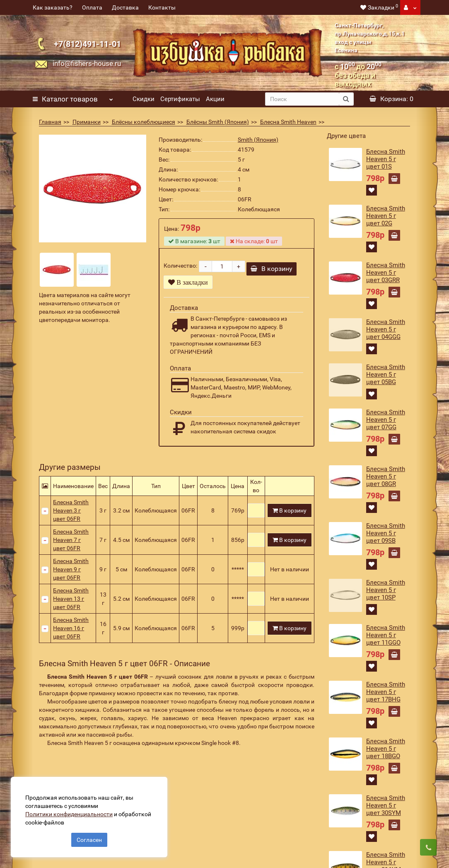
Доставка (125, 7)
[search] (302, 99)
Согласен (89, 838)
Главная (50, 122)
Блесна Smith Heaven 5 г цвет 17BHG (386, 692)
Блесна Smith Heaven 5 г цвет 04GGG (386, 329)
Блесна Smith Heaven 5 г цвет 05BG (386, 375)
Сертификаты (180, 99)
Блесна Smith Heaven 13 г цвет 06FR (71, 602)
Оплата (92, 7)
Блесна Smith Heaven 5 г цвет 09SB (386, 533)
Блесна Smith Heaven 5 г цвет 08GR (386, 476)
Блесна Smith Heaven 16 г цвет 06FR (71, 631)
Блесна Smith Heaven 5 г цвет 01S (386, 159)
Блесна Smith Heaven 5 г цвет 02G (386, 216)
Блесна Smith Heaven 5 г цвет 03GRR (386, 273)
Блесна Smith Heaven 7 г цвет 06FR (71, 543)
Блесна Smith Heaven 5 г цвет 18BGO (386, 749)
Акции (215, 99)
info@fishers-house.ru (87, 63)
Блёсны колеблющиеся (144, 122)
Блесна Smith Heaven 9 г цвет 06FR (71, 572)
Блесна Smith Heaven (288, 122)
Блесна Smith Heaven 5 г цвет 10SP (386, 590)
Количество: (180, 267)
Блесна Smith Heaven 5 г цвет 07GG (386, 420)
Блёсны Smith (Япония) (218, 122)
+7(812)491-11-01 (87, 44)
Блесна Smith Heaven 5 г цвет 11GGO (386, 635)
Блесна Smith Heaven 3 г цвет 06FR (71, 513)
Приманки (87, 122)
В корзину (272, 272)
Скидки (144, 99)
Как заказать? (53, 7)
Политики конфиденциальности (71, 812)
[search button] (346, 99)
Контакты (162, 7)
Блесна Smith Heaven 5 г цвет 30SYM (386, 805)
